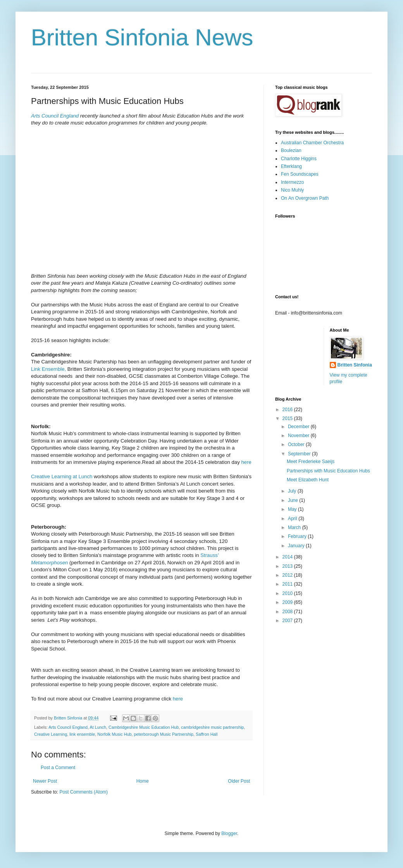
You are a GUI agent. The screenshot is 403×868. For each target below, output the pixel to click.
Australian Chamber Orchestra (312, 143)
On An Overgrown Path (305, 198)
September (300, 454)
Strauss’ (209, 555)
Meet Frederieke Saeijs (311, 462)
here (246, 462)
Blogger (229, 833)
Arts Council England (55, 116)
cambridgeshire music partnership (212, 727)
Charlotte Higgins (299, 159)
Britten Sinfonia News (142, 37)
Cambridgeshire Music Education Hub (144, 727)
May (293, 509)
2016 (288, 410)
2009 (288, 602)
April (293, 519)
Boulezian (291, 150)
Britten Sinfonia (355, 365)
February (298, 536)
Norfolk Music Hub (114, 734)
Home (143, 781)
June (294, 500)
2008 (288, 612)
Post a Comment (58, 768)
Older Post (239, 781)
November (299, 436)
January (297, 546)
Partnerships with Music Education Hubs (328, 471)
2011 (288, 584)
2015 (288, 418)
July (293, 491)
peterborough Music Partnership (164, 734)
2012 (288, 575)
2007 (288, 621)
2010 (288, 593)
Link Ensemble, (49, 369)
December (299, 427)
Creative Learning (51, 734)
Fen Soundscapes (300, 174)
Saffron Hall (207, 734)
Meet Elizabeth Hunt (308, 480)
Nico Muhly (292, 190)
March (295, 527)
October (297, 444)
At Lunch (98, 727)
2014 (288, 557)
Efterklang (291, 166)
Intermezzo (292, 182)
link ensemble (82, 734)
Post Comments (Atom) (84, 792)
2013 (288, 566)
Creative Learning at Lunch (62, 476)
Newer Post (45, 781)
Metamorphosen (49, 563)
